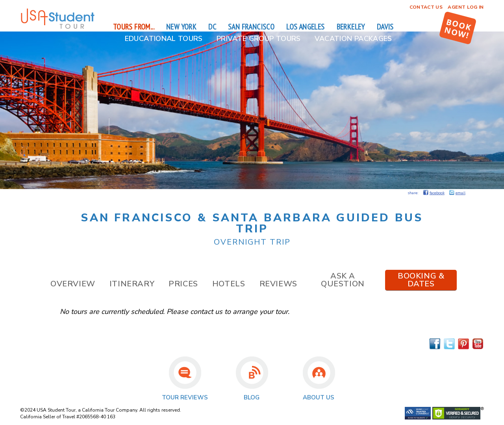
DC (212, 27)
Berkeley (351, 27)
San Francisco (251, 27)
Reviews (278, 284)
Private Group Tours (259, 39)
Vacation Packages (353, 39)
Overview (73, 284)
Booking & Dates (421, 280)
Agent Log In (466, 7)
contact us (206, 312)
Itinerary (132, 284)
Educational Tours (164, 39)
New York (181, 27)
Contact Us (426, 7)
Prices (183, 284)
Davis (385, 27)
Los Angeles (305, 27)
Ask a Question (343, 280)
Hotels (229, 284)
